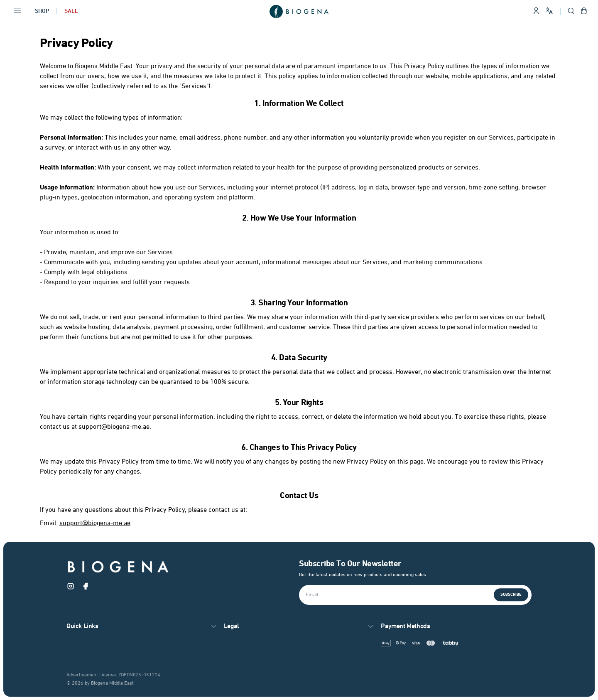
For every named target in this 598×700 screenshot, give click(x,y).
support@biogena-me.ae (95, 523)
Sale (71, 11)
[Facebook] (86, 588)
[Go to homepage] (299, 12)
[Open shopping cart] (584, 12)
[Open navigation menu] (17, 12)
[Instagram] (71, 588)
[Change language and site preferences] (549, 11)
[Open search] (571, 12)
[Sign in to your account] (536, 12)
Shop (42, 11)
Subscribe (511, 595)
